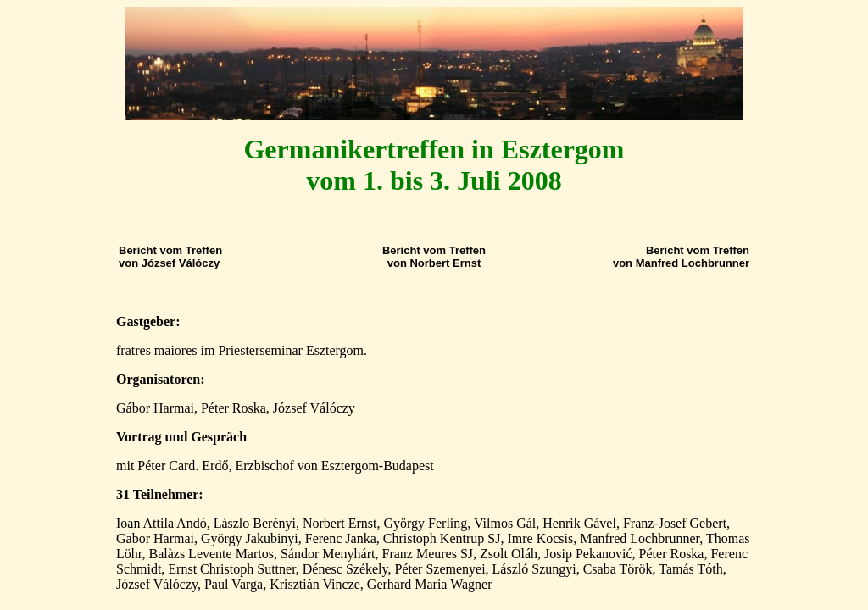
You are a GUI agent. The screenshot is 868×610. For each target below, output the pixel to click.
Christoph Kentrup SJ (442, 538)
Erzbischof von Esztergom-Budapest (334, 466)
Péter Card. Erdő (183, 466)
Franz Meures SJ (428, 554)
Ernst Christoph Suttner (231, 569)
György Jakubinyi (250, 538)
